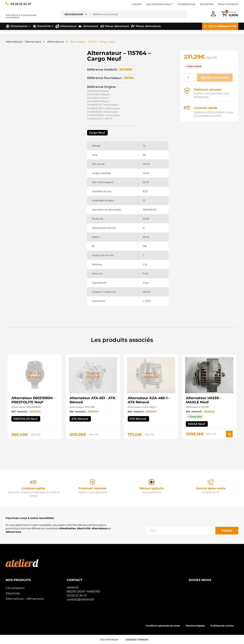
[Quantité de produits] (189, 78)
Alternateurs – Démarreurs (25, 599)
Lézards (137, 639)
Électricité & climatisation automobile (21, 16)
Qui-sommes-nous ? (160, 4)
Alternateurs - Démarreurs (23, 42)
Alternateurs (56, 42)
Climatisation (15, 588)
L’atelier (137, 4)
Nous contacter (228, 4)
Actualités (207, 4)
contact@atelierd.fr (81, 599)
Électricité (13, 593)
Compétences (186, 4)
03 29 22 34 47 (77, 595)
